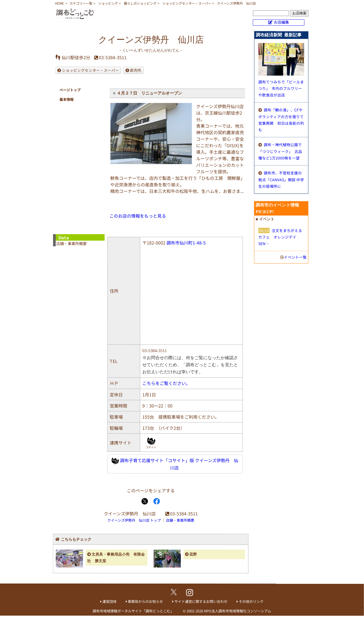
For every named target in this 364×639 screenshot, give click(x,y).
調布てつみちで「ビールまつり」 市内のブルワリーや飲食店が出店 (281, 88)
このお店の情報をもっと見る (138, 216)
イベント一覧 (295, 257)
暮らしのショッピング (140, 3)
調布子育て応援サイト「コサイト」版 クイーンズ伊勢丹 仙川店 (175, 464)
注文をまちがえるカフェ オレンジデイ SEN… (280, 237)
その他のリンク (251, 601)
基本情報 (67, 99)
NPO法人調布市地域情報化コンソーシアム (238, 611)
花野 (193, 554)
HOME (59, 3)
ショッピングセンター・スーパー (187, 3)
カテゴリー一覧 (81, 3)
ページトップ (70, 90)
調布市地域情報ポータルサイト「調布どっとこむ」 (133, 611)
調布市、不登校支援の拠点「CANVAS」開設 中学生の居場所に (281, 179)
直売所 (136, 70)
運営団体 (109, 601)
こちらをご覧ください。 (166, 383)
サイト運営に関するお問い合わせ (201, 601)
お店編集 (281, 22)
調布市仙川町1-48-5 (186, 243)
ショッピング (108, 3)
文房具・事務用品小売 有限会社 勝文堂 (116, 558)
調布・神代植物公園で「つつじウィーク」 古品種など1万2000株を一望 (280, 151)
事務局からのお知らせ (145, 601)
